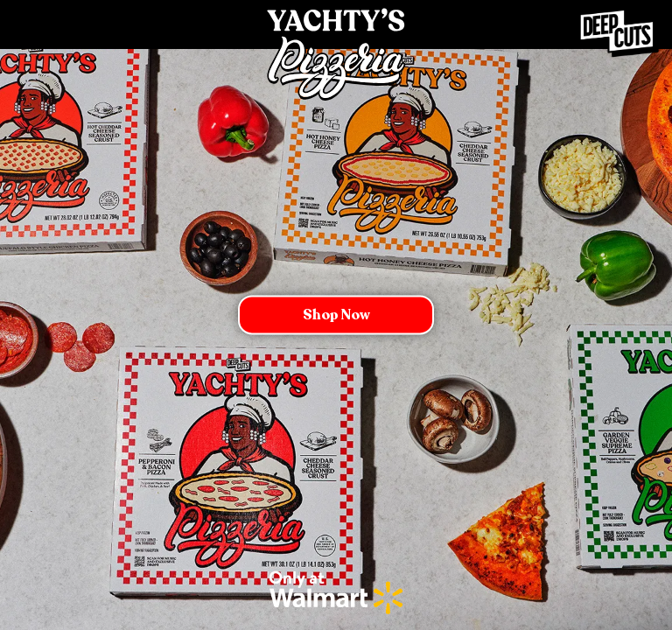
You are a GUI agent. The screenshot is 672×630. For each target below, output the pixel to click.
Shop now (336, 315)
